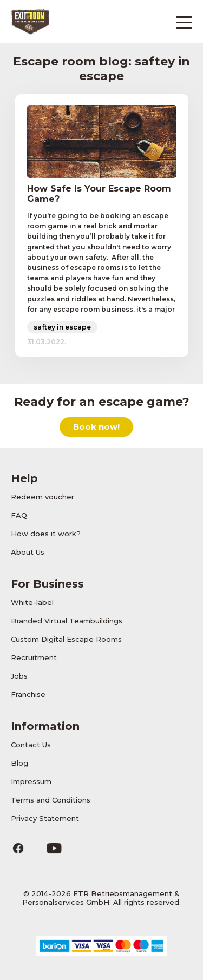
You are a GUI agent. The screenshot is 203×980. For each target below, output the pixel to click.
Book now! (96, 427)
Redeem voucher (42, 497)
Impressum (31, 781)
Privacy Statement (45, 818)
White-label (32, 602)
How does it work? (46, 534)
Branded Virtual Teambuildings (67, 621)
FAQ (19, 515)
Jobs (19, 676)
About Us (28, 552)
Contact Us (31, 745)
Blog (19, 763)
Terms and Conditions (51, 800)
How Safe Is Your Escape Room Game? (99, 194)
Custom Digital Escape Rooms (66, 639)
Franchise (28, 694)
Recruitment (34, 657)
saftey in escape (62, 327)
